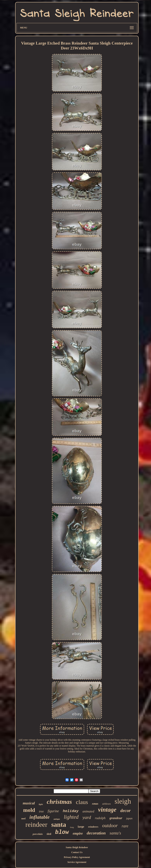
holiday (71, 811)
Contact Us (77, 852)
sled (49, 834)
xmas (95, 804)
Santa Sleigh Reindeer (77, 847)
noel (23, 819)
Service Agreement (77, 862)
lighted (71, 817)
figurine (53, 811)
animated (88, 811)
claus (82, 802)
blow (62, 832)
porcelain (38, 834)
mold (29, 810)
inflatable (40, 817)
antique (57, 819)
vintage (107, 810)
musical (29, 803)
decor (125, 811)
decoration (96, 833)
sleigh (123, 801)
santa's (115, 833)
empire (78, 833)
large (81, 827)
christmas (59, 802)
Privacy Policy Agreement (77, 857)
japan (129, 818)
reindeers (93, 827)
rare (125, 826)
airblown (106, 804)
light (41, 804)
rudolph (100, 818)
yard (87, 817)
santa (59, 825)
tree (41, 811)
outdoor (110, 826)
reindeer (36, 825)
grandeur (116, 818)
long (72, 827)
